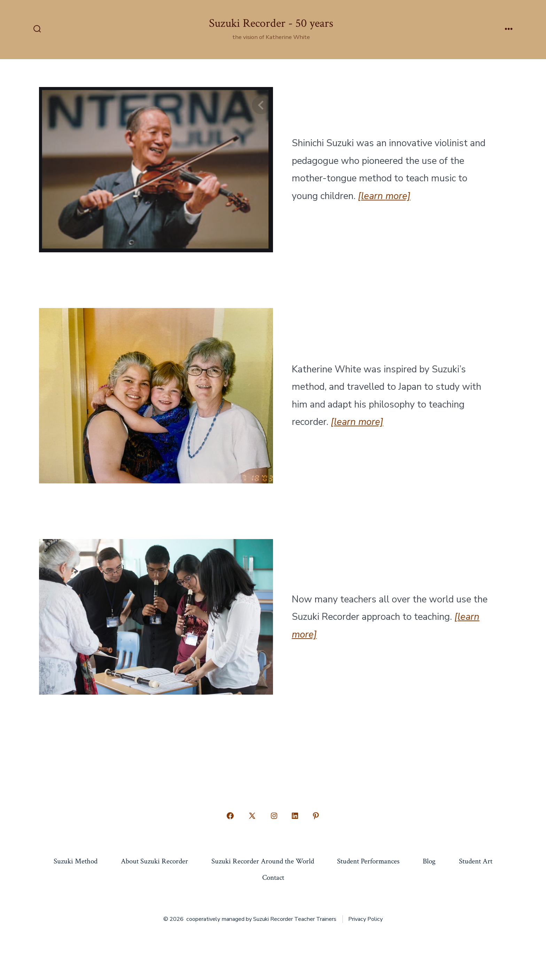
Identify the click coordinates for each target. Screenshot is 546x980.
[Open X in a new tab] (252, 816)
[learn (372, 196)
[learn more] (357, 422)
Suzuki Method (76, 861)
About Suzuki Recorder (154, 861)
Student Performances (368, 861)
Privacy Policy (365, 919)
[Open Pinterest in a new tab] (316, 816)
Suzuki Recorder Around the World (263, 861)
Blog (429, 861)
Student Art (476, 861)
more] (398, 196)
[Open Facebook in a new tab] (230, 816)
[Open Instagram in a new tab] (274, 816)
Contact (273, 878)
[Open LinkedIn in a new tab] (295, 816)
